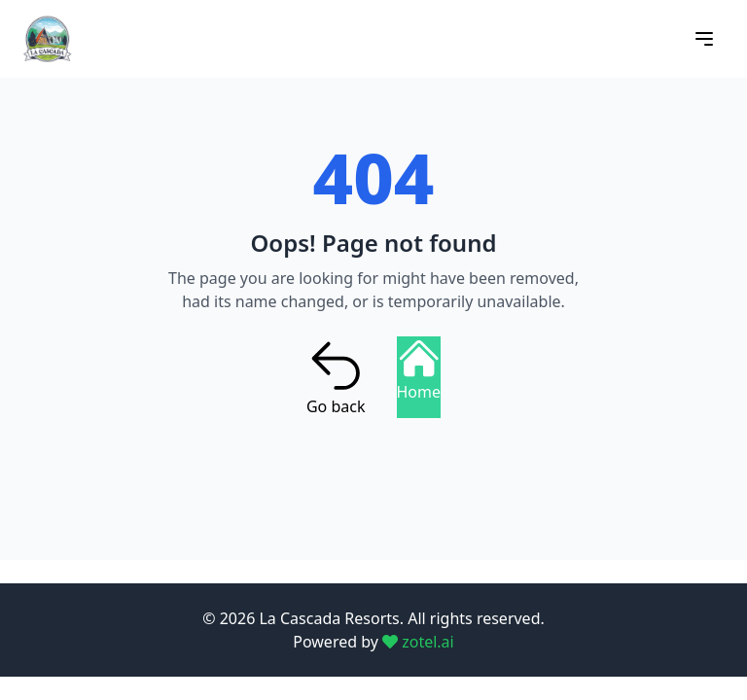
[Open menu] (704, 39)
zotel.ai (418, 642)
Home (419, 370)
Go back (336, 377)
